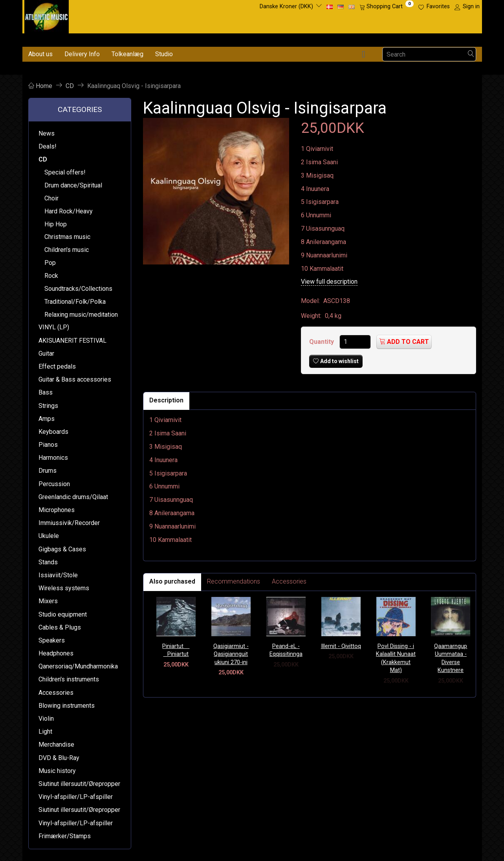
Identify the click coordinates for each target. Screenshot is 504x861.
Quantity (322, 342)
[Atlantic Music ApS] (47, 15)
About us (40, 54)
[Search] (471, 54)
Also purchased (172, 581)
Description (166, 400)
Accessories (289, 581)
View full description (329, 282)
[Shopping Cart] (387, 7)
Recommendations (234, 581)
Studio (164, 54)
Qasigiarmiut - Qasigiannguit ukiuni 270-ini (231, 654)
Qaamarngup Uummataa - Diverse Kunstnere (451, 658)
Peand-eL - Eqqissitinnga (286, 650)
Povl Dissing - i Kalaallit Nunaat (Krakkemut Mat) (396, 658)
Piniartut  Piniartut (176, 650)
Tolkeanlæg (127, 54)
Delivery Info (82, 54)
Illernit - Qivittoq (341, 646)
